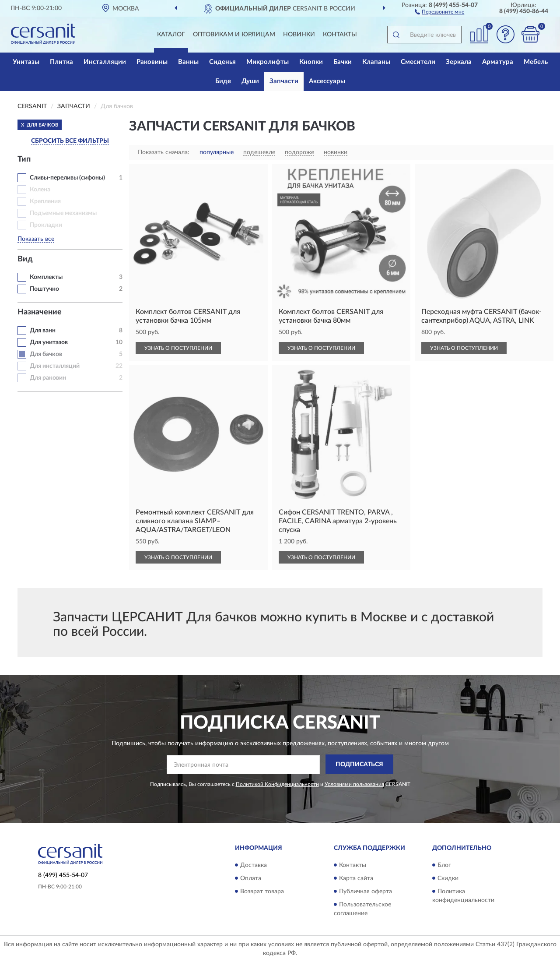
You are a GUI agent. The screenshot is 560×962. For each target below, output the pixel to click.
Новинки (299, 35)
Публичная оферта (366, 892)
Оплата (251, 878)
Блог (444, 865)
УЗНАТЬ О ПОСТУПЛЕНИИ (178, 348)
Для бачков (46, 354)
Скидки (448, 878)
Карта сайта (356, 878)
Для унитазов (49, 342)
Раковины (152, 62)
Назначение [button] (40, 312)
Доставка (254, 865)
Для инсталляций (55, 366)
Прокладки (46, 225)
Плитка (61, 62)
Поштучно (44, 289)
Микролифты (268, 62)
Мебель (536, 62)
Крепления (45, 201)
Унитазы (26, 62)
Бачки (343, 62)
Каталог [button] (171, 35)
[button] (439, 11)
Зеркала (459, 62)
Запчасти (284, 81)
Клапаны (376, 62)
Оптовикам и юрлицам (234, 35)
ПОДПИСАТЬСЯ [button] (359, 765)
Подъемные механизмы (63, 213)
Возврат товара (262, 892)
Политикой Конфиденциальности (277, 784)
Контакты (340, 35)
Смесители (418, 62)
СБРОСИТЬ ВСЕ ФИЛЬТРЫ (70, 141)
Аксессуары (327, 81)
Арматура (498, 62)
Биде (223, 81)
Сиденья (222, 62)
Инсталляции (105, 62)
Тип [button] (24, 159)
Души (250, 81)
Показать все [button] (36, 239)
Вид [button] (25, 259)
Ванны (188, 62)
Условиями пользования (354, 784)
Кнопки (311, 62)
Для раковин (48, 378)
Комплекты (46, 277)
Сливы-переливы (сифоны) (67, 178)
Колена (40, 190)
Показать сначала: (164, 152)
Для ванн (43, 331)
